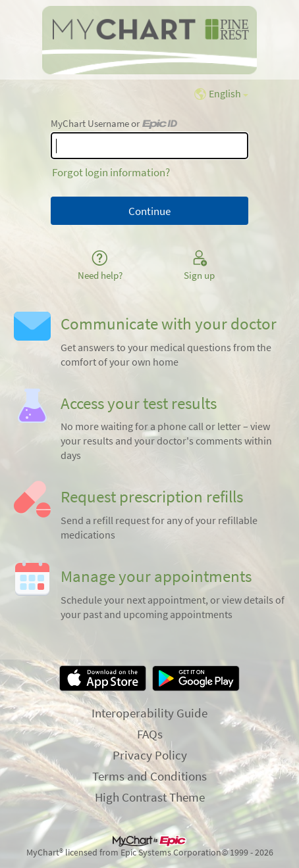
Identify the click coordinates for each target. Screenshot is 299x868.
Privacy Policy (150, 755)
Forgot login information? (111, 172)
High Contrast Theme (150, 797)
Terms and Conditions (149, 776)
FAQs (150, 734)
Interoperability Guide (149, 713)
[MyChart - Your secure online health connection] (149, 40)
